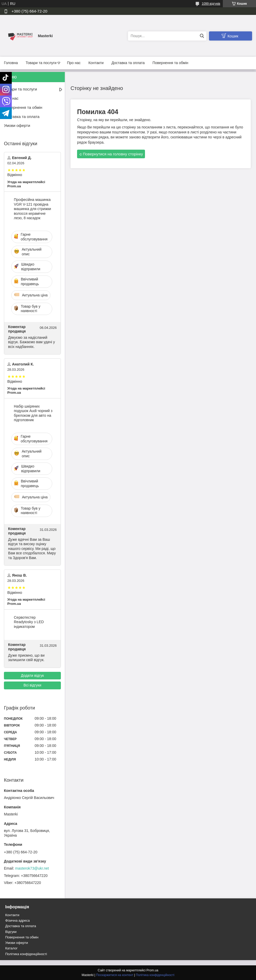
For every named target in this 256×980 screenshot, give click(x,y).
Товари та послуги (41, 63)
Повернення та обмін (170, 63)
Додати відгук (32, 675)
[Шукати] (202, 36)
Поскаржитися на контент (115, 975)
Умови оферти (17, 125)
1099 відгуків (211, 4)
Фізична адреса (18, 920)
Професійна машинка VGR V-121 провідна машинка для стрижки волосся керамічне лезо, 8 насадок (32, 209)
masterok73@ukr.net (32, 868)
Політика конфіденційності (26, 954)
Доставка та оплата (128, 63)
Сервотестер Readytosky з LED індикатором (29, 622)
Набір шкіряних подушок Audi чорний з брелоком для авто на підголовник (33, 413)
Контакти (96, 63)
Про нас (74, 63)
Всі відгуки (32, 685)
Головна (11, 63)
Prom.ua (152, 970)
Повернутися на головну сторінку (113, 154)
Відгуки (11, 932)
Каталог (11, 948)
